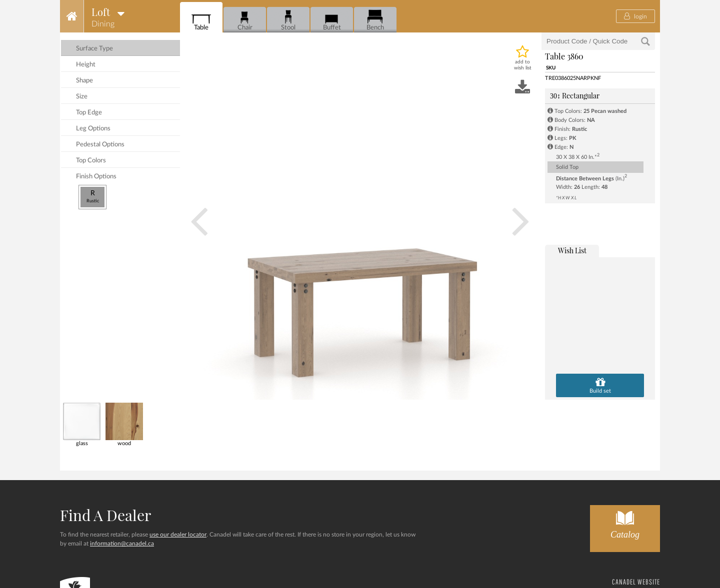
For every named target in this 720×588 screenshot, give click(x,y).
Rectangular (575, 96)
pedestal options (100, 145)
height (86, 65)
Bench (375, 20)
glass (82, 424)
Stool (288, 20)
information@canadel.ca (122, 544)
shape (84, 81)
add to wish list (523, 65)
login (635, 16)
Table (201, 20)
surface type (94, 49)
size (82, 97)
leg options (93, 129)
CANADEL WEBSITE (636, 582)
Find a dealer (105, 515)
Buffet (332, 20)
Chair (245, 20)
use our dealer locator (178, 535)
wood (124, 424)
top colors (91, 161)
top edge (89, 113)
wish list (572, 251)
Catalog (625, 522)
